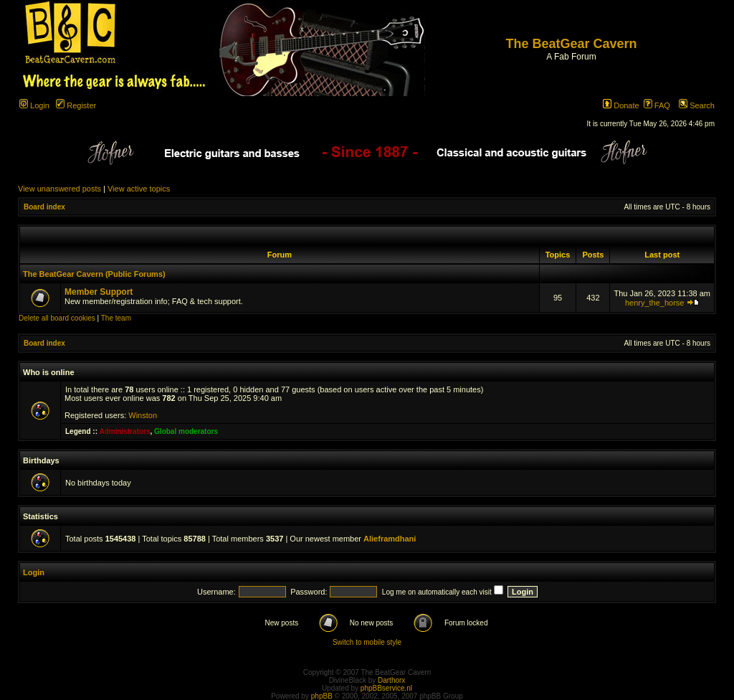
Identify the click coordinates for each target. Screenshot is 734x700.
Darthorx (391, 680)
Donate (621, 105)
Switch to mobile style (367, 642)
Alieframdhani (390, 539)
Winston (143, 415)
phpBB (322, 696)
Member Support (99, 292)
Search (697, 105)
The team (116, 318)
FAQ (657, 105)
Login (34, 105)
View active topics (139, 189)
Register (76, 105)
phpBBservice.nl (386, 688)
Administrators (124, 431)
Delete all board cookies (57, 318)
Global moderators (186, 431)
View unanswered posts (59, 189)
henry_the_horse (655, 303)
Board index (44, 207)
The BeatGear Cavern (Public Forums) (94, 274)
